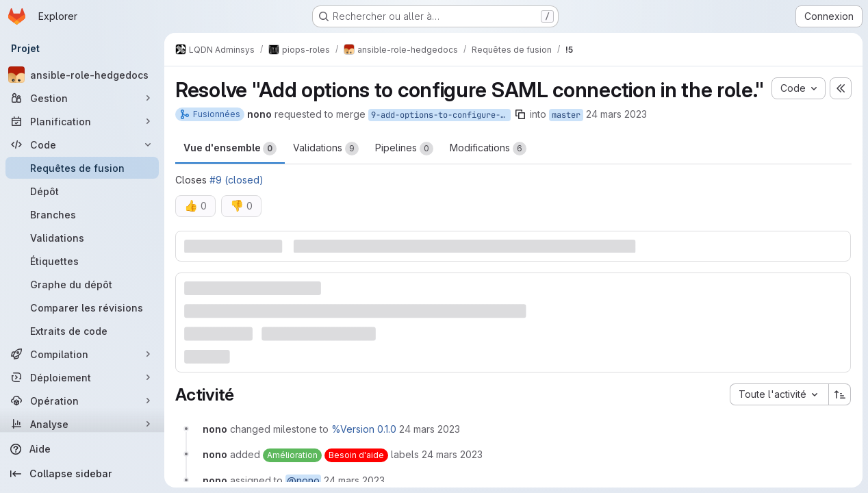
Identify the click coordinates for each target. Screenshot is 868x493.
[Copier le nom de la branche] (520, 114)
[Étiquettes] (82, 261)
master (566, 115)
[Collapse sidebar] (82, 474)
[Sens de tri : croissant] (840, 394)
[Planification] (82, 121)
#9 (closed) (237, 180)
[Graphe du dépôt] (82, 284)
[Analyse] (82, 424)
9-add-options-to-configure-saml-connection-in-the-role (441, 115)
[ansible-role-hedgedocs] (82, 75)
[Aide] (82, 449)
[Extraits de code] (82, 331)
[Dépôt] (82, 191)
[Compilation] (82, 354)
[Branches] (82, 214)
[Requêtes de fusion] (82, 168)
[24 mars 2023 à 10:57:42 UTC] (430, 429)
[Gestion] (82, 98)
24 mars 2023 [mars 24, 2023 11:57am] (616, 114)
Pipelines (404, 149)
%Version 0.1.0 (364, 429)
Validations (326, 149)
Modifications (488, 149)
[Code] (82, 144)
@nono (303, 480)
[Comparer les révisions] (82, 307)
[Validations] (82, 238)
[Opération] (82, 401)
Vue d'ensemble (230, 149)
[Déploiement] (82, 377)
